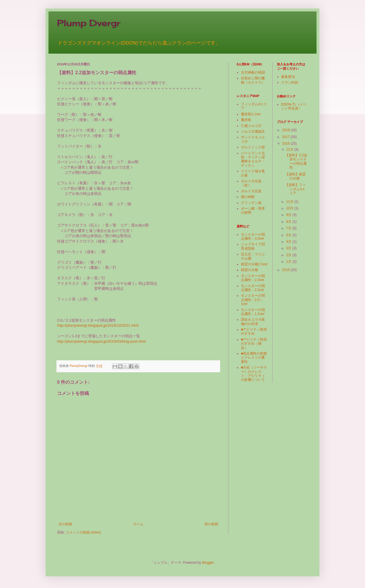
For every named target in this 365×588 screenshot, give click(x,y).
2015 (286, 270)
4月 (289, 242)
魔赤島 (246, 120)
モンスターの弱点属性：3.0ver (253, 237)
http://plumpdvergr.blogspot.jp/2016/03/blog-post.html (101, 341)
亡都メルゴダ (251, 126)
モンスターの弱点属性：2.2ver (253, 288)
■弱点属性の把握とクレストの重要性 (254, 358)
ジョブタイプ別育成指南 (253, 246)
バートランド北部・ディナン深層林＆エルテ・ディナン (253, 159)
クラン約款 (290, 82)
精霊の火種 (250, 270)
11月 (290, 202)
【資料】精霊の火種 (295, 176)
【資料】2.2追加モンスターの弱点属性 (296, 161)
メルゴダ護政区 (253, 132)
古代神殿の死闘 (253, 72)
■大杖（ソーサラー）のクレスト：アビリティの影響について (254, 374)
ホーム (138, 524)
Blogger (208, 563)
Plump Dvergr (89, 23)
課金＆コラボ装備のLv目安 (253, 322)
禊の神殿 (248, 197)
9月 (289, 215)
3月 (289, 248)
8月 (289, 222)
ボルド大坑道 (251, 191)
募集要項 (288, 77)
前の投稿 (211, 524)
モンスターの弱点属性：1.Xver (253, 312)
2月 (289, 255)
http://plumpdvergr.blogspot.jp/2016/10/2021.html (98, 325)
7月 (289, 228)
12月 (290, 149)
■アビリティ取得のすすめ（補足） (254, 344)
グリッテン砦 (251, 203)
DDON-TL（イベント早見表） (294, 106)
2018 (286, 130)
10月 (290, 208)
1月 (289, 262)
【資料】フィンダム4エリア (295, 189)
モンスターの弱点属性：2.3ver (253, 278)
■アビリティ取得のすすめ (254, 332)
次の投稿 (65, 524)
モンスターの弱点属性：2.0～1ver (253, 300)
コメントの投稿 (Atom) (83, 532)
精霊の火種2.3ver (254, 264)
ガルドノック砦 (253, 147)
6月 (289, 235)
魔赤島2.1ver (251, 114)
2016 (286, 144)
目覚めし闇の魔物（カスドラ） (253, 80)
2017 (286, 137)
